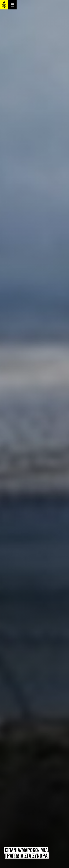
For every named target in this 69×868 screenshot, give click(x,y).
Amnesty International (4, 5)
